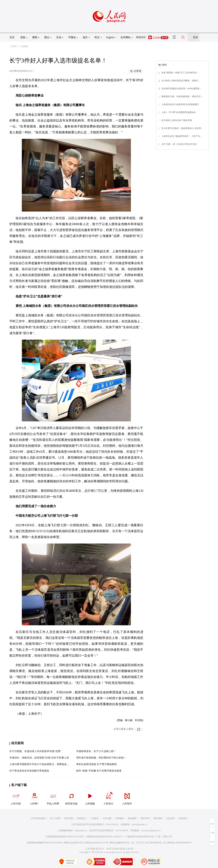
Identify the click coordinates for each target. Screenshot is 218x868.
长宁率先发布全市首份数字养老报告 (29, 771)
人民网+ (34, 798)
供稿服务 (120, 818)
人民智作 (127, 798)
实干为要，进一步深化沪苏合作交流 (179, 144)
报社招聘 (69, 818)
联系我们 (183, 818)
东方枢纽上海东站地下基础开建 (177, 120)
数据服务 (132, 818)
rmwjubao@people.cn (151, 831)
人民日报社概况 (38, 818)
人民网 (13, 46)
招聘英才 (81, 818)
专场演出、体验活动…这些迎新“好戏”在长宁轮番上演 (39, 758)
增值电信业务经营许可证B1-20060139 (105, 837)
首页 (12, 37)
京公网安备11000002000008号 (177, 843)
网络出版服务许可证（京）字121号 (127, 843)
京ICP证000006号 (153, 843)
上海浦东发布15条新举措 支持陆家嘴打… (181, 104)
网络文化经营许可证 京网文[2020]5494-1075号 (86, 843)
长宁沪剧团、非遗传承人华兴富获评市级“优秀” (35, 751)
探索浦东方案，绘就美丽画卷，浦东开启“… (182, 97)
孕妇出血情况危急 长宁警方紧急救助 (96, 764)
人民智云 (108, 798)
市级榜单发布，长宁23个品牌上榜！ (96, 751)
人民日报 (16, 798)
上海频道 (24, 46)
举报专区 (141, 37)
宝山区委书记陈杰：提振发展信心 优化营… (182, 128)
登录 (195, 37)
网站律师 (158, 818)
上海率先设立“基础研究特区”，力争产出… (182, 136)
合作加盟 (107, 818)
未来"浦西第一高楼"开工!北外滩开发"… (180, 73)
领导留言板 (71, 798)
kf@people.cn (81, 831)
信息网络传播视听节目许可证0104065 (44, 843)
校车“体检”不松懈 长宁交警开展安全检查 (99, 771)
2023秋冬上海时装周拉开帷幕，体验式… (181, 81)
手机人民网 (53, 798)
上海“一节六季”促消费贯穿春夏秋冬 (179, 112)
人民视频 (90, 798)
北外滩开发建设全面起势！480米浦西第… (181, 89)
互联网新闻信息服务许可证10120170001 (65, 837)
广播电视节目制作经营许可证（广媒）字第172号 (149, 837)
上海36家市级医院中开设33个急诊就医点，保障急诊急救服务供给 (46, 764)
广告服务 (94, 818)
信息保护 (171, 818)
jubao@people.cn (139, 824)
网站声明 (145, 818)
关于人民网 (55, 818)
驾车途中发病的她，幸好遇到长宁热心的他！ (101, 758)
